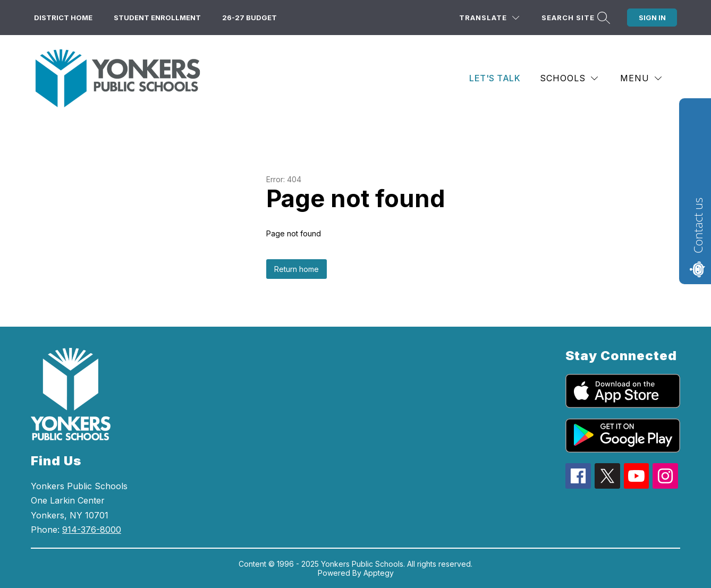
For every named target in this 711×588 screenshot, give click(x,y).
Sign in (652, 18)
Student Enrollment (157, 18)
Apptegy (379, 573)
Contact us (698, 225)
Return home (297, 269)
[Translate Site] (489, 18)
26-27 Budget (249, 18)
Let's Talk (495, 78)
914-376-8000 (92, 530)
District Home (63, 18)
